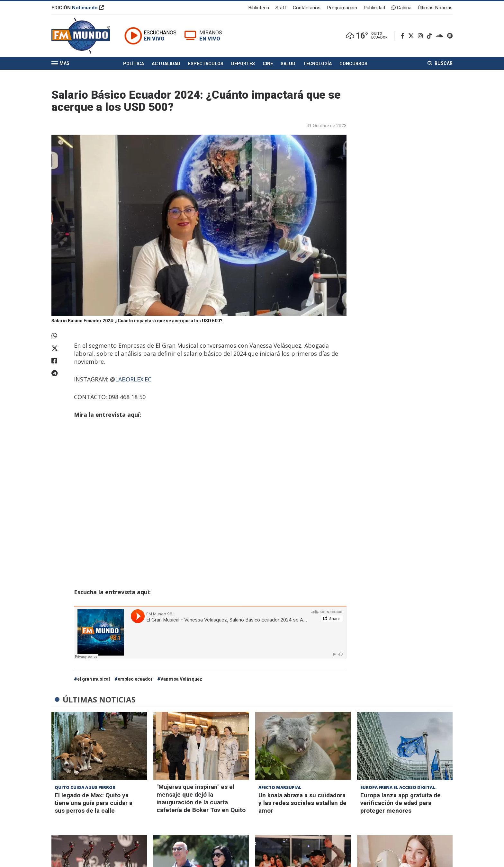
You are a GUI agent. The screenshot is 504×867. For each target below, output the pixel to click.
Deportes (243, 64)
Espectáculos (206, 64)
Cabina (401, 8)
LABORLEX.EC (133, 379)
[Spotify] (450, 36)
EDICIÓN (78, 8)
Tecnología (317, 64)
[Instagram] (422, 36)
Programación (342, 8)
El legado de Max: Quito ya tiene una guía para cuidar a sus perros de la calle (94, 803)
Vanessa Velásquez (181, 679)
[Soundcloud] (441, 36)
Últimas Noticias (435, 8)
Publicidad (374, 8)
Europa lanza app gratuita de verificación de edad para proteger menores (401, 803)
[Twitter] (412, 36)
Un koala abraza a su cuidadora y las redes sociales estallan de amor (302, 803)
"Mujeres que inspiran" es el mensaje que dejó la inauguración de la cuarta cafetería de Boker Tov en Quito (201, 798)
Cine (268, 64)
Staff (281, 8)
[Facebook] (404, 36)
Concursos (353, 64)
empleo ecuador (135, 679)
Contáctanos (307, 8)
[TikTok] (431, 36)
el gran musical (94, 679)
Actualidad (166, 64)
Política (134, 64)
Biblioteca (259, 8)
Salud (288, 64)
